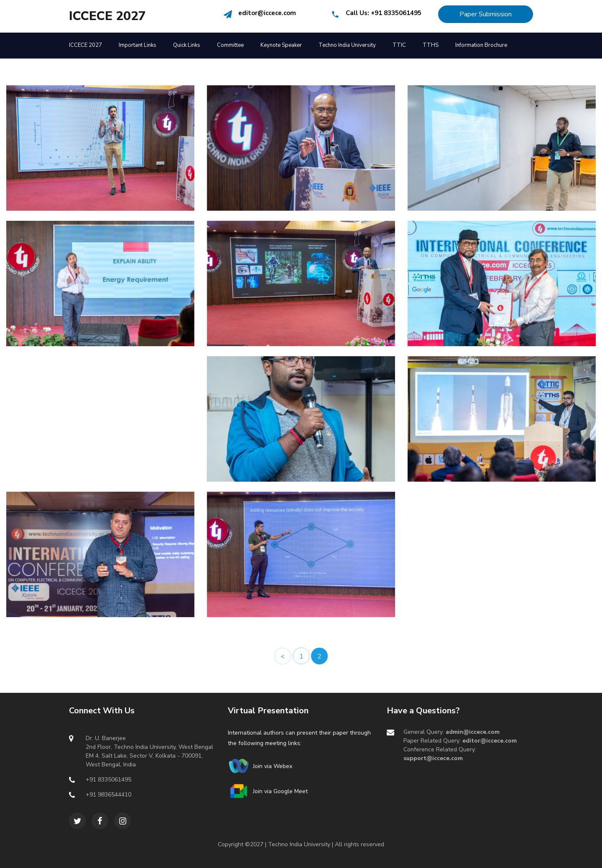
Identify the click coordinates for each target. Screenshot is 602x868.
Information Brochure (481, 45)
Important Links (138, 45)
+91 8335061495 (396, 13)
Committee (230, 45)
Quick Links (187, 45)
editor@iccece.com (267, 13)
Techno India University (347, 45)
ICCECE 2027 (107, 16)
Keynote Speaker (281, 45)
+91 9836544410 (108, 795)
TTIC (399, 45)
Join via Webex (271, 766)
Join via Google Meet (279, 791)
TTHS (431, 45)
